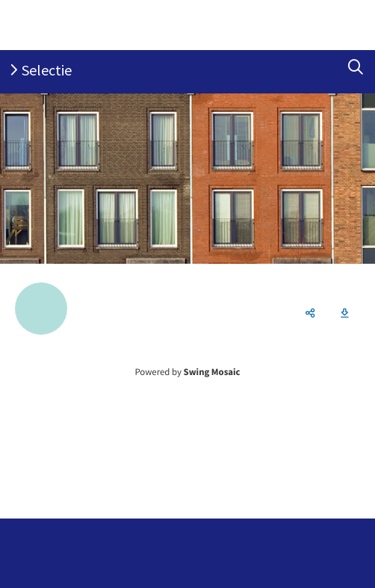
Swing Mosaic (212, 372)
